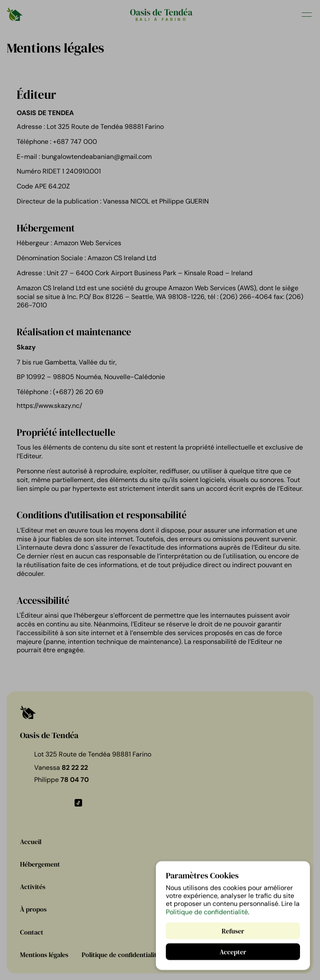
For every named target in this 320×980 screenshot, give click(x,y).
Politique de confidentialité (207, 912)
